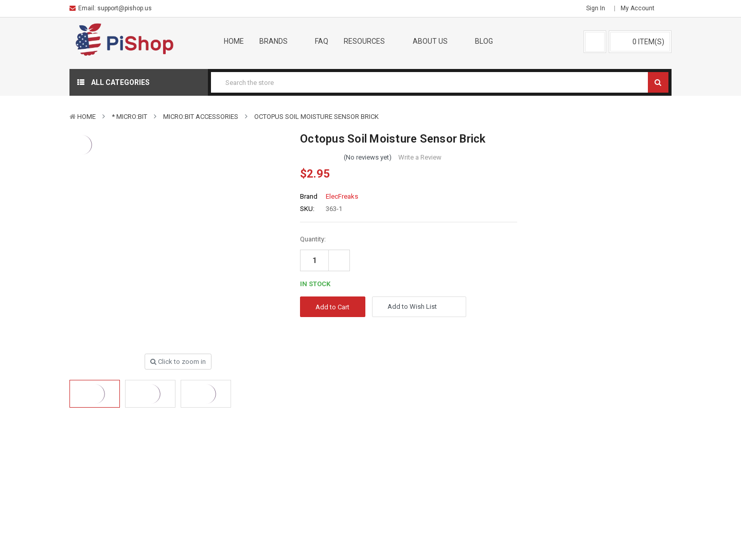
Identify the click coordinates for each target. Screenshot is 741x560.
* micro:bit (129, 117)
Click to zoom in (178, 362)
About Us (436, 41)
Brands (280, 41)
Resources (370, 41)
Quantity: (313, 239)
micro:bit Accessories (201, 117)
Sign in (596, 8)
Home (234, 41)
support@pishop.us (125, 8)
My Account (641, 8)
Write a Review (420, 157)
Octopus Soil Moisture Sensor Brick (316, 117)
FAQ (322, 41)
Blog (484, 41)
